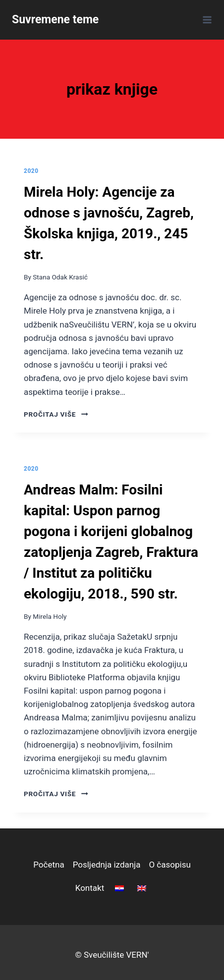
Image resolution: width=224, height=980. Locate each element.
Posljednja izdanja (107, 865)
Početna (49, 865)
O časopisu (169, 865)
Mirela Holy (50, 616)
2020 (31, 171)
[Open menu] (205, 20)
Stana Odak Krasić (60, 277)
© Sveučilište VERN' (112, 955)
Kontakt (90, 888)
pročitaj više (56, 414)
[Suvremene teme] (55, 20)
